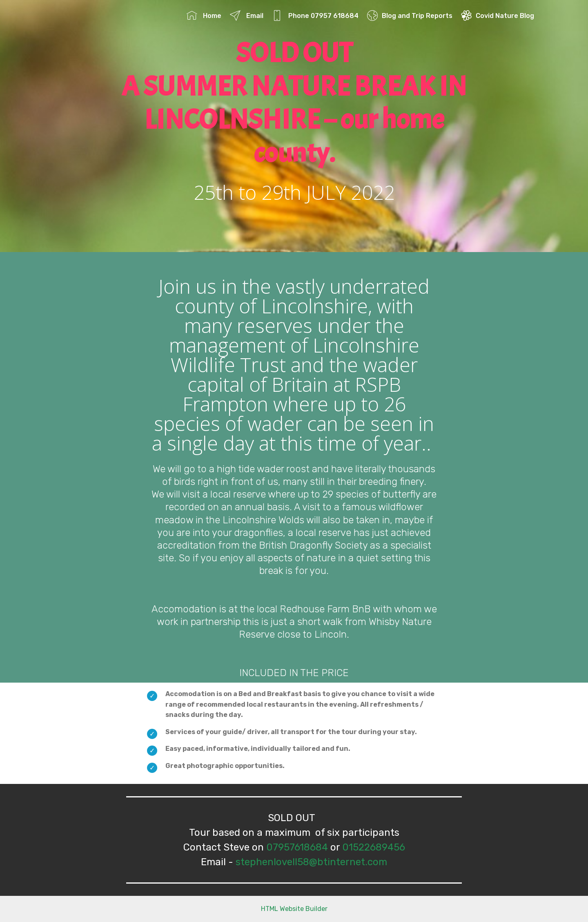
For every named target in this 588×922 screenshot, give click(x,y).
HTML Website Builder (294, 909)
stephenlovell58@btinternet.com (311, 862)
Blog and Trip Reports (410, 16)
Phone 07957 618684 (315, 16)
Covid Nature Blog (498, 16)
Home (204, 16)
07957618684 (297, 847)
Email (247, 16)
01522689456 (374, 847)
